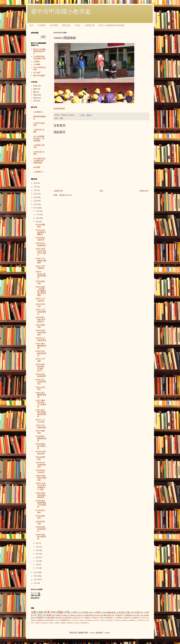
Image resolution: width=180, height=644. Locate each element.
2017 (36, 208)
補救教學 (124, 620)
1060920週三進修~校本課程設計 (40, 319)
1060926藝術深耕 (40, 282)
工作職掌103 (38, 172)
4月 (37, 557)
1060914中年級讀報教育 (41, 375)
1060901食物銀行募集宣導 (41, 537)
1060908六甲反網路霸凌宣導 (41, 465)
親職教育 (132, 620)
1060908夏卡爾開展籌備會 (41, 438)
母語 (40, 615)
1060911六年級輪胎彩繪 (41, 426)
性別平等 (97, 620)
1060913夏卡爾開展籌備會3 (41, 395)
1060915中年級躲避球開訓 (41, 353)
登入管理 (37, 73)
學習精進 (89, 620)
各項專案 (54, 25)
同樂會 (63, 623)
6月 (37, 550)
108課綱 (36, 62)
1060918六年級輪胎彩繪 (41, 339)
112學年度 (74, 620)
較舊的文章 (144, 191)
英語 (79, 615)
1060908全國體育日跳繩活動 (41, 478)
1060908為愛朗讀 (40, 458)
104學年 (97, 613)
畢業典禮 (84, 623)
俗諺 (51, 623)
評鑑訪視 (127, 618)
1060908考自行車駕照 (40, 471)
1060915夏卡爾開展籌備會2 (41, 346)
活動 (35, 95)
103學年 (74, 613)
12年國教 (37, 65)
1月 (37, 568)
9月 (37, 222)
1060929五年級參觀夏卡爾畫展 (41, 232)
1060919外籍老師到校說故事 (41, 333)
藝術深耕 (107, 615)
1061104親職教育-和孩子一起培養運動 (39, 139)
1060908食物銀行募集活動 (41, 446)
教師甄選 (70, 623)
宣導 (35, 86)
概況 (35, 92)
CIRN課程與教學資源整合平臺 (39, 58)
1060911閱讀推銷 (40, 432)
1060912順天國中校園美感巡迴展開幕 (41, 413)
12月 (38, 211)
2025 (36, 183)
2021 (36, 194)
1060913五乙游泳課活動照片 (41, 382)
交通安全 (77, 618)
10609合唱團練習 (40, 226)
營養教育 (129, 615)
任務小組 (44, 623)
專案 (60, 618)
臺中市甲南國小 (39, 76)
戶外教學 (118, 615)
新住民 (77, 623)
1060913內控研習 (40, 388)
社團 (57, 615)
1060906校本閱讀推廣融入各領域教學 (41, 504)
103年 (57, 620)
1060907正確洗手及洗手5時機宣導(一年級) (41, 487)
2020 (36, 197)
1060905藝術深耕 (40, 517)
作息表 (77, 25)
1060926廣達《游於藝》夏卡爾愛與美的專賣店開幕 (41, 291)
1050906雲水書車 (40, 511)
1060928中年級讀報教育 (41, 244)
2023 (36, 187)
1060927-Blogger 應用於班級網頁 (41, 275)
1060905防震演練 (40, 523)
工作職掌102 (38, 112)
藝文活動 (126, 613)
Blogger (107, 633)
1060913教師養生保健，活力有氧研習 (41, 404)
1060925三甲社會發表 (40, 300)
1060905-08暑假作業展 (40, 453)
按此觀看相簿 (59, 109)
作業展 (94, 618)
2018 (36, 204)
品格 (65, 615)
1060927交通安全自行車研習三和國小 (41, 252)
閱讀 (61, 118)
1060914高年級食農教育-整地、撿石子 (40, 368)
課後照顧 (68, 618)
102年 (143, 618)
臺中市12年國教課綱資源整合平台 (39, 51)
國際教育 (65, 620)
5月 (37, 554)
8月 (37, 543)
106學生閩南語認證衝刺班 (41, 529)
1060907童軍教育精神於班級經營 (41, 495)
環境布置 (89, 615)
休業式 (82, 620)
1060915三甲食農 (40, 360)
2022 (36, 190)
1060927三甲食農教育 (40, 267)
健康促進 (111, 613)
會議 (35, 89)
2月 (37, 564)
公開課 (57, 623)
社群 (35, 101)
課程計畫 (66, 25)
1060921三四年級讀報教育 (41, 312)
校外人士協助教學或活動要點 (112, 25)
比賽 (137, 613)
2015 (36, 576)
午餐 (101, 618)
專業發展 (109, 618)
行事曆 (117, 620)
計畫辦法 (40, 620)
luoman (92, 633)
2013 (36, 583)
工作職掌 (41, 25)
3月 (37, 561)
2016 (36, 572)
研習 (35, 98)
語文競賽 (49, 620)
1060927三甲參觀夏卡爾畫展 (41, 261)
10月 (38, 218)
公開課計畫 (89, 25)
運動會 (136, 618)
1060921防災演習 (40, 305)
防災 (138, 615)
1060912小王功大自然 (40, 421)
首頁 (31, 25)
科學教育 (110, 620)
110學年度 (140, 620)
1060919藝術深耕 (40, 326)
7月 (37, 547)
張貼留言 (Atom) (66, 195)
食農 (49, 615)
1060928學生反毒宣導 (40, 239)
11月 (38, 215)
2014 (36, 579)
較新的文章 (58, 191)
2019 (36, 201)
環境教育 (40, 618)
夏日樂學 (51, 618)
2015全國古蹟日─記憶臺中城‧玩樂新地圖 (39, 161)
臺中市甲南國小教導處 (61, 12)
